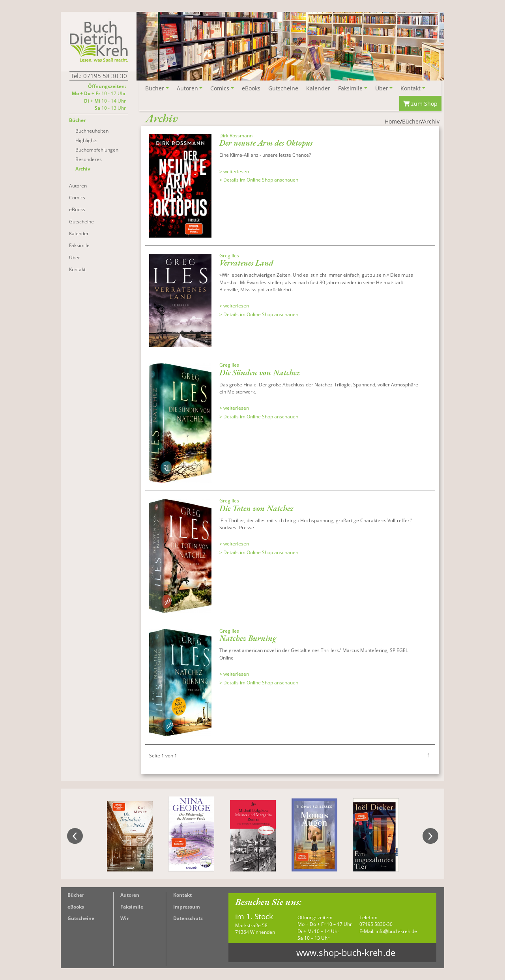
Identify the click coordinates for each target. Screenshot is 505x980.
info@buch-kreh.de (396, 931)
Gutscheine (81, 918)
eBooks (76, 907)
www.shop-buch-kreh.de (346, 953)
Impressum (187, 907)
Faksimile (132, 907)
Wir (124, 918)
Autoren (130, 895)
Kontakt (182, 895)
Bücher (76, 895)
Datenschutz (188, 918)
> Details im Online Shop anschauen (259, 180)
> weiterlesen (234, 171)
